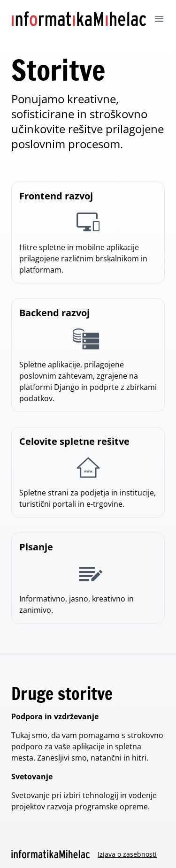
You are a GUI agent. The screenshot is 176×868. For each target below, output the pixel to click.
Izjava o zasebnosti (127, 854)
